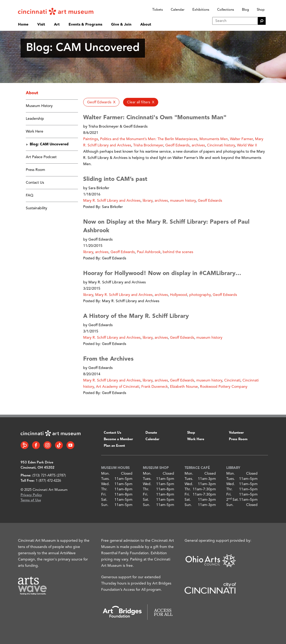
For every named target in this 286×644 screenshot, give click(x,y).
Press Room (35, 170)
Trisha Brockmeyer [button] (148, 145)
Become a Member (118, 439)
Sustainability (36, 208)
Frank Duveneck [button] (155, 387)
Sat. (104, 500)
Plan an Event (114, 446)
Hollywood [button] (179, 295)
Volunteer (236, 433)
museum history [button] (183, 201)
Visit (41, 25)
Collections (226, 10)
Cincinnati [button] (232, 380)
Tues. (105, 479)
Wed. (105, 484)
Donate (151, 433)
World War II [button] (247, 145)
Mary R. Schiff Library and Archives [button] (112, 201)
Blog (245, 10)
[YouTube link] (70, 445)
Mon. (105, 474)
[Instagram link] (47, 445)
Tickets (158, 10)
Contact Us (35, 183)
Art (57, 25)
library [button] (148, 201)
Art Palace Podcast (41, 157)
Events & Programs (85, 25)
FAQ (30, 195)
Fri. (104, 494)
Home (23, 25)
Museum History (39, 106)
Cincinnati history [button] (221, 145)
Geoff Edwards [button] (177, 145)
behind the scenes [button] (178, 252)
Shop (261, 10)
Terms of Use (31, 500)
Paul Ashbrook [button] (149, 252)
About (146, 25)
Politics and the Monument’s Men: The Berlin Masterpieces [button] (149, 139)
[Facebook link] (36, 445)
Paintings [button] (91, 139)
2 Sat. (233, 500)
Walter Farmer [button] (241, 139)
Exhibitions (201, 10)
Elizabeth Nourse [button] (184, 387)
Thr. (104, 489)
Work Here (35, 132)
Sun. (105, 505)
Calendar (178, 10)
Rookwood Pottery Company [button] (224, 387)
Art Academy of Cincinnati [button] (118, 387)
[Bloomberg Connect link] (25, 445)
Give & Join (121, 25)
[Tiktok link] (59, 445)
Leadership (35, 119)
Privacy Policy (31, 495)
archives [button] (198, 145)
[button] (101, 102)
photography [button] (200, 295)
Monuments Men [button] (214, 139)
